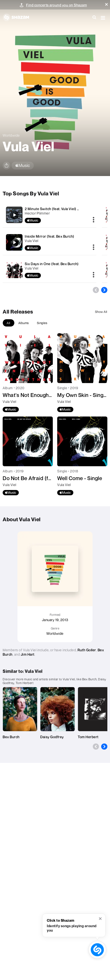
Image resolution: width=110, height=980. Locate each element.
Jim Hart (28, 654)
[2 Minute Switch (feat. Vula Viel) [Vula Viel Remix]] (49, 215)
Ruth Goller (87, 650)
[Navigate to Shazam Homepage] (18, 18)
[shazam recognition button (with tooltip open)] (97, 950)
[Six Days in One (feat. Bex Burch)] (49, 270)
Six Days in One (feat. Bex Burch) (52, 264)
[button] (106, 4)
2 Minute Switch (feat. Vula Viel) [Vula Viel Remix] (64, 209)
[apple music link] (23, 166)
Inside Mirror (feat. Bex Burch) (49, 236)
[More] (94, 220)
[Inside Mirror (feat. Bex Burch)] (49, 242)
